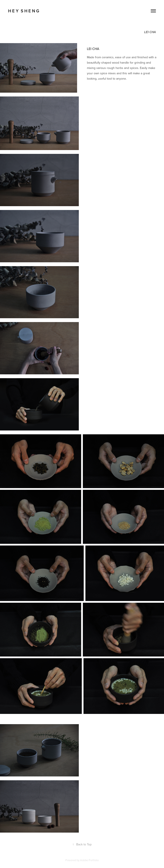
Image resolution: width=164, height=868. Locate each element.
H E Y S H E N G (24, 11)
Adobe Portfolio (89, 860)
